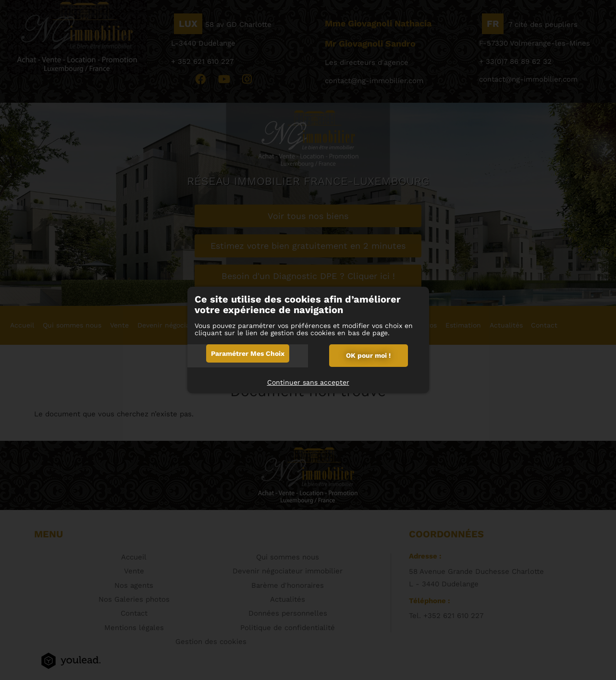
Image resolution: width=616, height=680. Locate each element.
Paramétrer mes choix (248, 353)
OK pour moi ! (368, 355)
